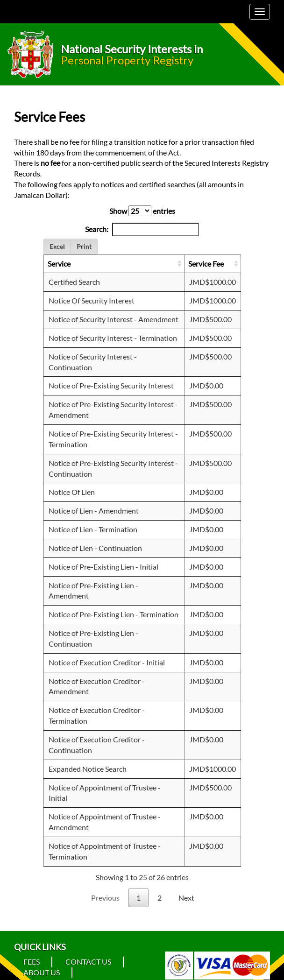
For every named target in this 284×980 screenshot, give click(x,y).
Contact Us (88, 962)
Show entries (142, 211)
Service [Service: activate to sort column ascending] (59, 264)
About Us (42, 972)
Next (186, 898)
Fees (32, 962)
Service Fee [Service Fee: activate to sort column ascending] (206, 264)
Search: (142, 229)
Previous (105, 898)
